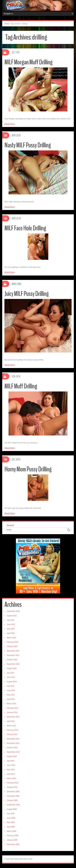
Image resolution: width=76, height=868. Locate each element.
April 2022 (11, 633)
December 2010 (13, 739)
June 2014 (11, 690)
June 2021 (11, 677)
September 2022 (13, 611)
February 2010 (13, 783)
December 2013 (13, 717)
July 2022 (11, 620)
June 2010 (11, 765)
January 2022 (12, 646)
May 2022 (11, 629)
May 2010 (11, 770)
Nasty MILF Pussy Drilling (28, 145)
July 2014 (11, 686)
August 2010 (12, 756)
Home (7, 24)
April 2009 (11, 827)
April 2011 (11, 721)
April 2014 (11, 699)
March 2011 (11, 726)
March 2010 (11, 778)
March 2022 (11, 638)
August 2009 (12, 809)
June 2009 (11, 818)
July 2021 (11, 673)
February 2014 (13, 708)
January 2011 (12, 734)
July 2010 (11, 761)
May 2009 (11, 822)
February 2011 (13, 730)
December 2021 (13, 651)
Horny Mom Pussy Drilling (28, 469)
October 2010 (12, 748)
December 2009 (13, 792)
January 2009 (12, 840)
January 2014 (12, 712)
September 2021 (13, 664)
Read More (9, 124)
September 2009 (13, 805)
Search (10, 525)
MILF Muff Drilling (21, 386)
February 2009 (13, 836)
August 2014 (12, 682)
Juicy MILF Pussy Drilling (27, 294)
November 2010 (13, 743)
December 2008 (13, 844)
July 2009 (11, 814)
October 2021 (12, 660)
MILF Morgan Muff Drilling (28, 62)
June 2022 (11, 624)
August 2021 (12, 668)
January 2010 (12, 787)
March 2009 (11, 831)
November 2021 (13, 655)
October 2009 (12, 800)
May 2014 (11, 695)
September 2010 (13, 752)
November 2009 (13, 796)
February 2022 (13, 642)
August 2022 (12, 616)
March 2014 (11, 704)
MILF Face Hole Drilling (25, 228)
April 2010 (11, 774)
